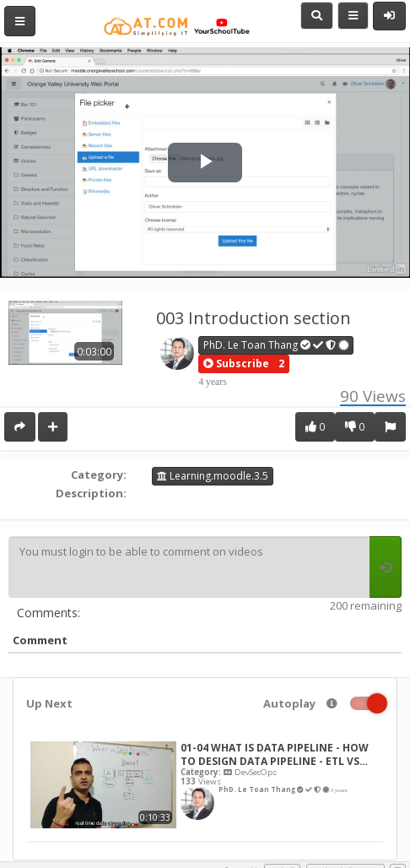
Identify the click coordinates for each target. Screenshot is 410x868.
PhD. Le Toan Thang (277, 345)
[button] (236, 364)
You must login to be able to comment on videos (189, 567)
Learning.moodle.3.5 (213, 476)
